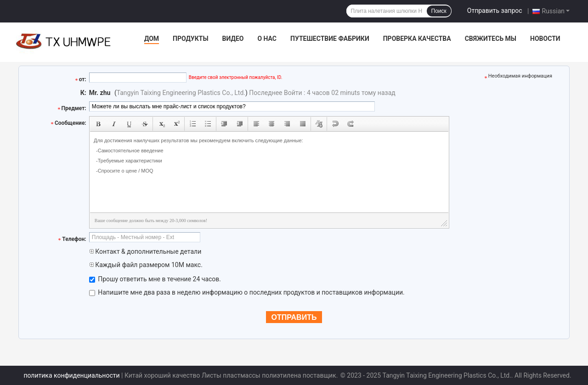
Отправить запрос (495, 11)
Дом (152, 39)
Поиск (439, 11)
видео (233, 39)
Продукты (191, 39)
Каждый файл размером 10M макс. (146, 265)
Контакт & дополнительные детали (145, 251)
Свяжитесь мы (491, 39)
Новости (545, 39)
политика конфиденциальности (71, 375)
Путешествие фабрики (330, 39)
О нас (267, 39)
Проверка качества (417, 39)
